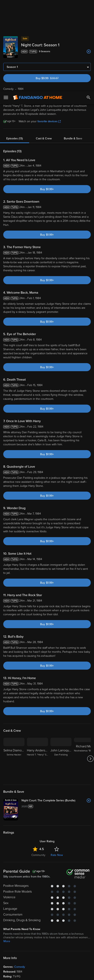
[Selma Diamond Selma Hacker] (14, 604)
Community (38, 701)
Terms (12, 929)
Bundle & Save (73, 47)
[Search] (89, 6)
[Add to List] (89, 646)
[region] (47, 949)
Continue (62, 974)
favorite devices (49, 30)
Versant (38, 925)
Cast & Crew (44, 47)
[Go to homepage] (38, 6)
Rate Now (57, 701)
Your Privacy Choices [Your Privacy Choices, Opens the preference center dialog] (31, 974)
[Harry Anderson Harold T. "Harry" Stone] (37, 604)
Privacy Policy (69, 929)
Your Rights (54, 937)
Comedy (20, 813)
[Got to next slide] (90, 604)
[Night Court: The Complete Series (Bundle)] (56, 646)
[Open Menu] (6, 6)
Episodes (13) (15, 47)
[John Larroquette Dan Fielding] (61, 604)
